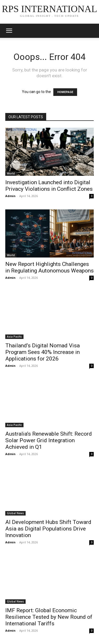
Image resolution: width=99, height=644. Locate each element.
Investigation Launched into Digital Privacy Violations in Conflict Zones (49, 186)
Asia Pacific (14, 337)
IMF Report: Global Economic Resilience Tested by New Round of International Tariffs (49, 617)
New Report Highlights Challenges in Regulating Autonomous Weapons (49, 267)
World (11, 173)
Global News (15, 513)
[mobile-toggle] (9, 31)
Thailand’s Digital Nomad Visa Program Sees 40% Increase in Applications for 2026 (43, 352)
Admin (10, 196)
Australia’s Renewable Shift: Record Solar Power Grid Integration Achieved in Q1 (49, 440)
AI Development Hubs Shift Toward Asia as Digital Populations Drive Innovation (48, 529)
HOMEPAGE (65, 92)
